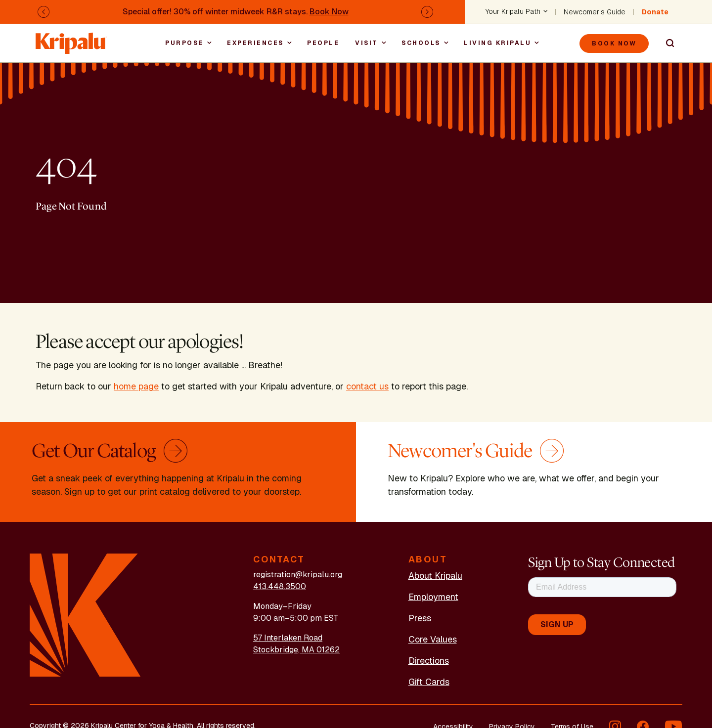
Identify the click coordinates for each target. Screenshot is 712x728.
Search (666, 43)
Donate (655, 12)
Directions (429, 661)
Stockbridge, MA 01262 (296, 650)
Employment (433, 597)
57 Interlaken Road (288, 638)
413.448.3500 (280, 586)
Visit (367, 43)
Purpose (184, 43)
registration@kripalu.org (298, 575)
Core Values (433, 639)
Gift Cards (429, 682)
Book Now (329, 12)
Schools (421, 43)
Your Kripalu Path (513, 12)
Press (420, 618)
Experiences (255, 43)
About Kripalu (435, 576)
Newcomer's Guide (595, 12)
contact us (367, 386)
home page (136, 386)
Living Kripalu (497, 43)
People (323, 43)
